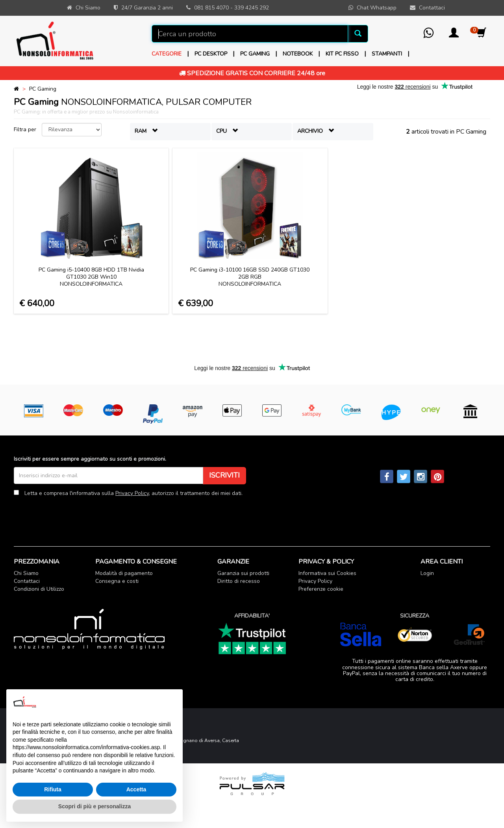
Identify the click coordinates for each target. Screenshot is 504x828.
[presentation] (74, 515)
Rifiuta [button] (53, 789)
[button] (454, 35)
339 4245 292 (252, 8)
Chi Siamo (26, 573)
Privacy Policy (132, 493)
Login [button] (427, 573)
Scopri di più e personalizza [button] (94, 806)
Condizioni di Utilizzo (39, 589)
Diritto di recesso (239, 581)
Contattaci (27, 581)
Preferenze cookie (321, 589)
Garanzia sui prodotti (243, 573)
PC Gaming (43, 89)
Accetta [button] (136, 789)
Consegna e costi (117, 581)
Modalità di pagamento (124, 573)
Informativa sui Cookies (327, 573)
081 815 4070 (211, 8)
